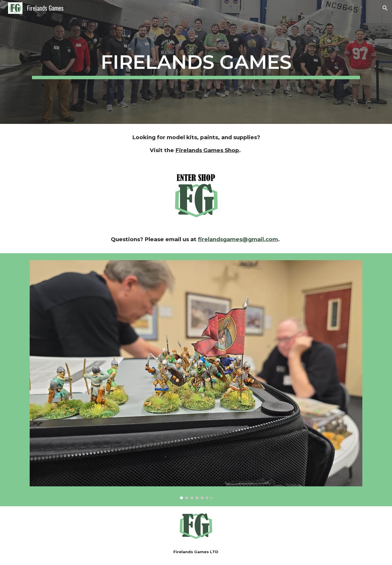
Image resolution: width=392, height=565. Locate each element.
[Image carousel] (196, 380)
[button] (385, 8)
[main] (196, 62)
